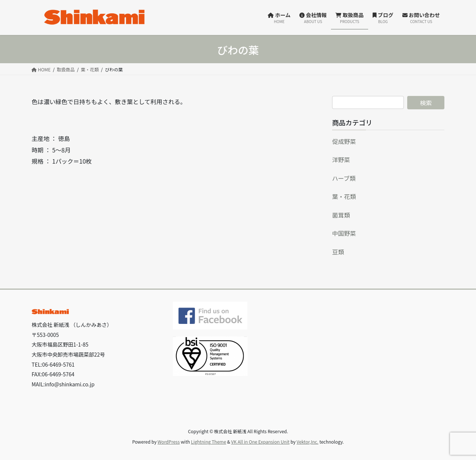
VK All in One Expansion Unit (260, 442)
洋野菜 (341, 160)
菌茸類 (341, 215)
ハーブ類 (344, 178)
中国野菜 (344, 233)
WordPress (169, 442)
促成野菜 (344, 141)
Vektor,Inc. (307, 442)
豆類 (338, 252)
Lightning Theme (208, 442)
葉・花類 (344, 196)
